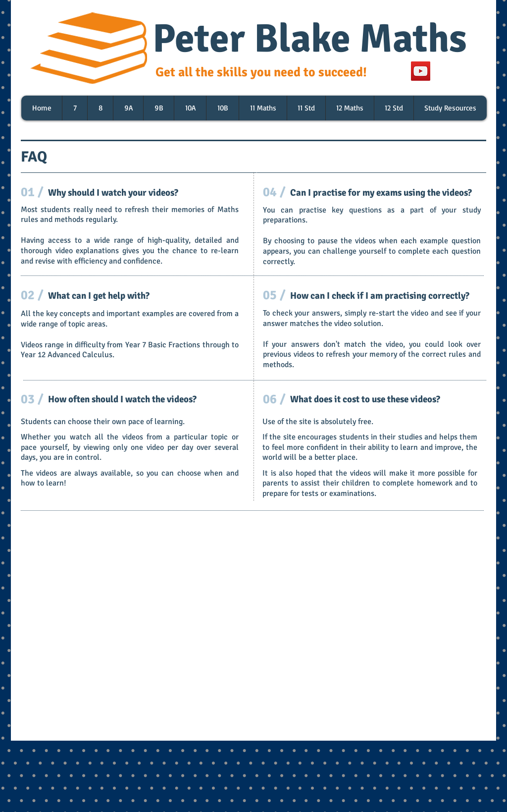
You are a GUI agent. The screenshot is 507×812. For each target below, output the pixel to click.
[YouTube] (421, 71)
